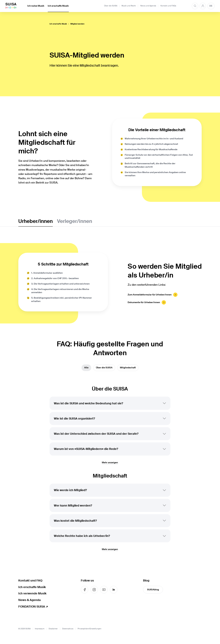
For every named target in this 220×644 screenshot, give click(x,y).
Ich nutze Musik (36, 6)
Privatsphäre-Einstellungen (90, 629)
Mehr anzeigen (110, 466)
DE (211, 6)
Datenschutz (68, 629)
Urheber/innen (36, 221)
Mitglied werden (77, 24)
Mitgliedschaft (128, 369)
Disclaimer (53, 629)
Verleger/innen (75, 221)
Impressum (40, 629)
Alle (86, 369)
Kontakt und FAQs (168, 6)
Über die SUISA (111, 6)
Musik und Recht (129, 6)
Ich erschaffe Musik (58, 6)
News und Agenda (148, 6)
